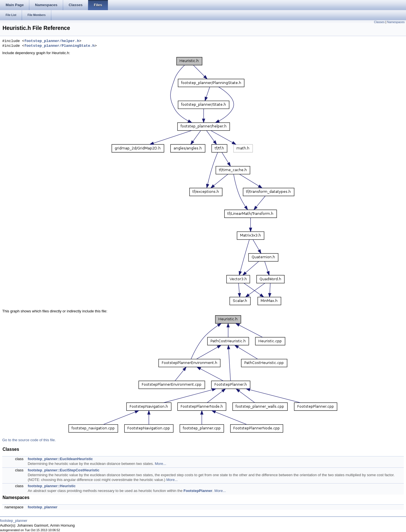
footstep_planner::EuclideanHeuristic (60, 459)
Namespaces (396, 22)
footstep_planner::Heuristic (52, 486)
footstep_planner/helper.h (52, 41)
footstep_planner (42, 507)
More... (160, 464)
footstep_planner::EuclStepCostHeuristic (63, 470)
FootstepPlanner (198, 491)
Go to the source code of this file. (29, 440)
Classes (379, 22)
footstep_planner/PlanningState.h (59, 46)
